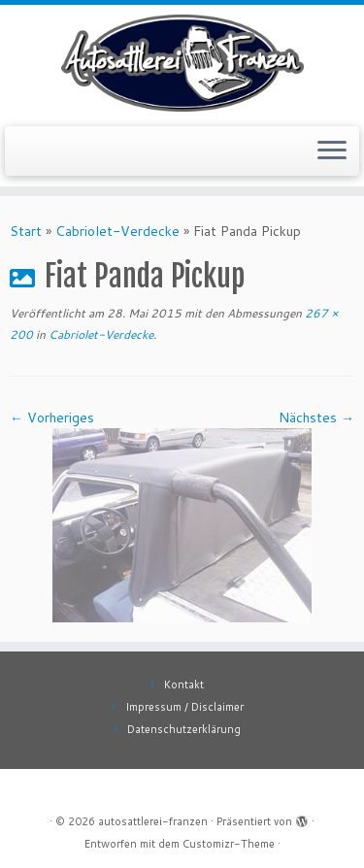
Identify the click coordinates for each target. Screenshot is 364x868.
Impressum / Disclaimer (184, 707)
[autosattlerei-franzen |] (182, 63)
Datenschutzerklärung (184, 729)
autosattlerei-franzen (153, 821)
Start (26, 231)
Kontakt (184, 684)
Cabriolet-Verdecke (117, 231)
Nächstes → (316, 417)
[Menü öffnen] (332, 151)
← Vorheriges (52, 417)
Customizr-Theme (229, 844)
